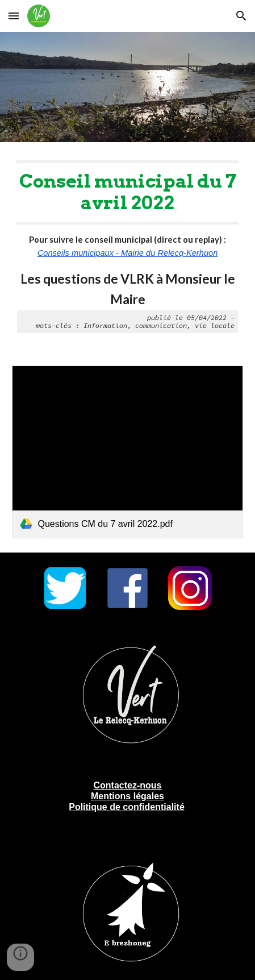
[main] (127, 247)
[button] (14, 16)
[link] (127, 452)
